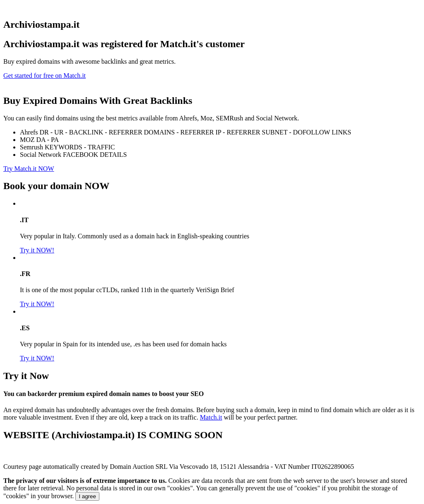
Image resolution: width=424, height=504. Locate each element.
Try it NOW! (37, 250)
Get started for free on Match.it (45, 76)
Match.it (211, 417)
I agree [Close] (87, 496)
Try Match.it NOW (29, 169)
